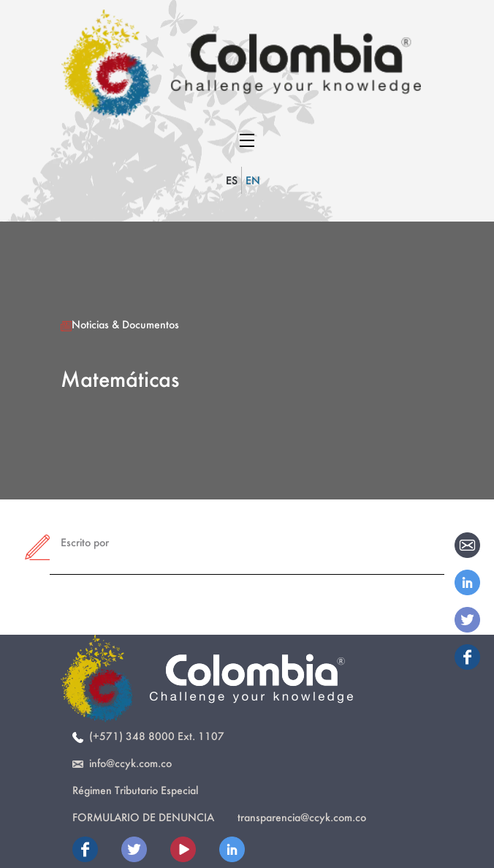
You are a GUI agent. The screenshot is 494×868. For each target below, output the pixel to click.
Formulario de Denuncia (143, 817)
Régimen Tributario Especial (135, 790)
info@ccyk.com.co (122, 763)
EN (253, 180)
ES (232, 180)
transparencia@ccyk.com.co (302, 817)
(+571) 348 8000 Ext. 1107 (148, 736)
